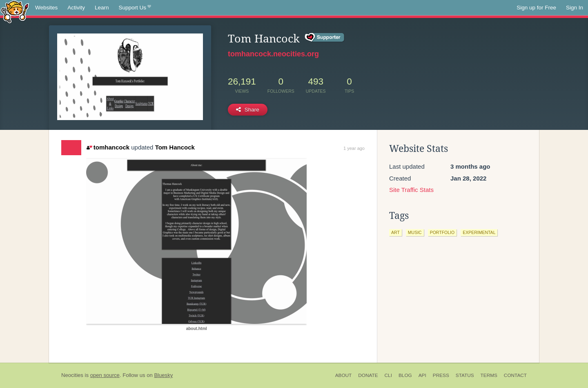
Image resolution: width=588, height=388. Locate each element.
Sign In (575, 8)
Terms (489, 375)
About (344, 375)
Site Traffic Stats (411, 190)
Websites (46, 8)
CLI (388, 375)
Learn (102, 8)
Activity (76, 8)
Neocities (72, 375)
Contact (515, 375)
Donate (368, 375)
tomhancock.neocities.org (273, 54)
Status (465, 375)
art (395, 232)
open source (105, 375)
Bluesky (163, 375)
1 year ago (354, 148)
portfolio (442, 232)
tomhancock (108, 147)
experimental (479, 232)
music (415, 232)
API (422, 375)
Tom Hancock (175, 147)
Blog (405, 375)
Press (441, 375)
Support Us (135, 8)
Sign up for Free (536, 8)
